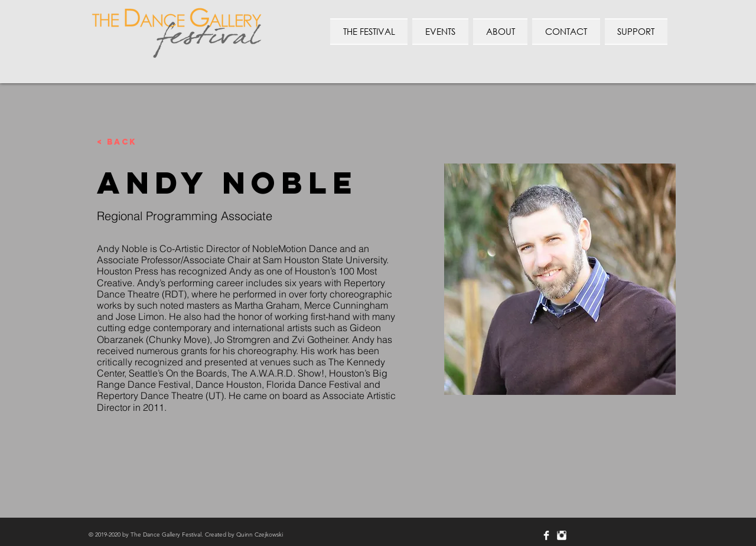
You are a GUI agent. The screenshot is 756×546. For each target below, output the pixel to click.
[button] (566, 32)
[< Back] (120, 143)
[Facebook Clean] (546, 535)
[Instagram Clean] (562, 535)
